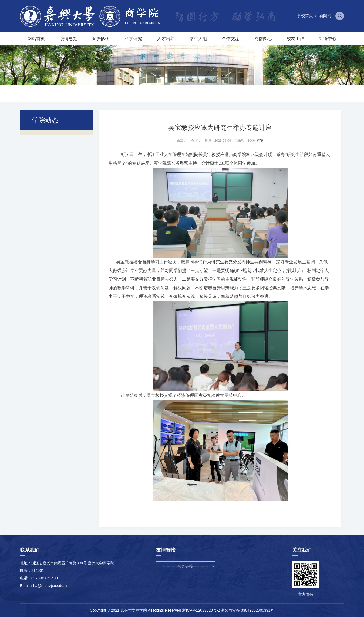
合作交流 (231, 39)
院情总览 (69, 39)
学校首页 (305, 16)
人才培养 (166, 39)
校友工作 (295, 39)
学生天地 (198, 39)
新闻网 (325, 16)
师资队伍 (101, 39)
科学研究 (133, 39)
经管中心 (328, 39)
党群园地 (263, 39)
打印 (260, 141)
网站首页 (36, 39)
